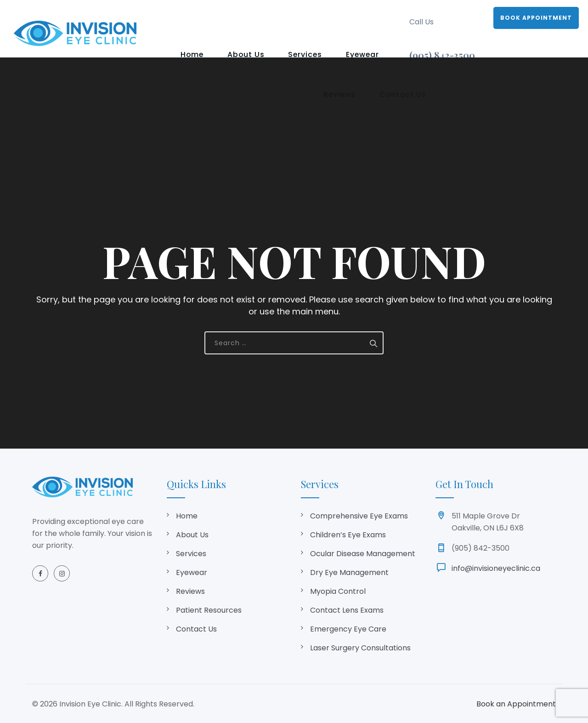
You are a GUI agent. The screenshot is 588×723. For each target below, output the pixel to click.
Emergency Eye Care (348, 629)
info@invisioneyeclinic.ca (496, 568)
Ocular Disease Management (363, 554)
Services (277, 17)
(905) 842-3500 (442, 55)
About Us (229, 17)
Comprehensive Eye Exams (359, 516)
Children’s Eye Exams (348, 535)
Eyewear (324, 17)
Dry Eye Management (349, 572)
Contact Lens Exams (347, 610)
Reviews (369, 17)
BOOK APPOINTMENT (536, 18)
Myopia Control (338, 591)
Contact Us (280, 52)
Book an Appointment (516, 704)
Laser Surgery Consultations (360, 648)
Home (186, 17)
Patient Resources (209, 610)
